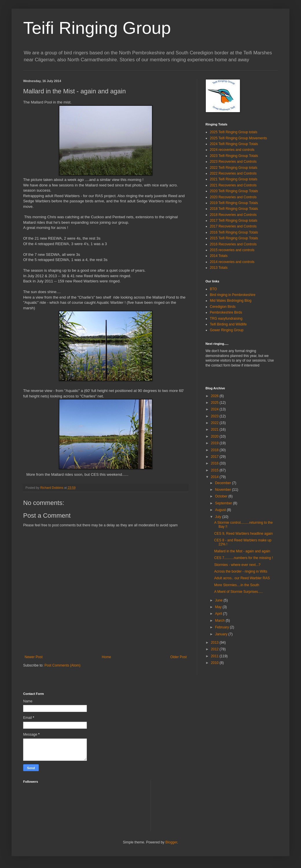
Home (107, 657)
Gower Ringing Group (227, 330)
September (224, 503)
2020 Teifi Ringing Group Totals (234, 191)
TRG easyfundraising (226, 319)
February (222, 627)
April (219, 614)
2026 (215, 396)
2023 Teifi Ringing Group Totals (234, 156)
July (219, 517)
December (224, 483)
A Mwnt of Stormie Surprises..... (238, 592)
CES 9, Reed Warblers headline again (243, 534)
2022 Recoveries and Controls (233, 173)
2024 (215, 409)
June (219, 600)
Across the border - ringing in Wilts (241, 571)
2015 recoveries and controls (232, 250)
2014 (215, 477)
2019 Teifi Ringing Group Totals (234, 203)
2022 (215, 423)
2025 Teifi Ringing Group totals (234, 132)
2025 (215, 403)
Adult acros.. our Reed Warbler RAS (242, 578)
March (220, 621)
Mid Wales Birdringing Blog (231, 301)
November (224, 490)
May (219, 607)
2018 (215, 450)
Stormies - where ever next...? (237, 565)
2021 (215, 430)
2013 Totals (219, 268)
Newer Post (34, 657)
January (222, 634)
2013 (215, 643)
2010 (215, 663)
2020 (215, 436)
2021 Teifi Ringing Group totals (234, 179)
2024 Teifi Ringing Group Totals (234, 144)
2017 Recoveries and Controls (233, 226)
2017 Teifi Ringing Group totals (234, 221)
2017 (215, 457)
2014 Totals (219, 256)
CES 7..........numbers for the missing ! (244, 558)
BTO (213, 289)
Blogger (171, 842)
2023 (215, 416)
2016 (215, 463)
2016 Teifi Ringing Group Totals (234, 232)
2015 (215, 470)
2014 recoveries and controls (232, 262)
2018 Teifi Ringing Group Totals (234, 209)
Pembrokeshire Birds (226, 312)
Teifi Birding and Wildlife (228, 324)
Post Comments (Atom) (62, 665)
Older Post (178, 657)
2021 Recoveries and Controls (233, 185)
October (222, 496)
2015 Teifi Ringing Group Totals (234, 238)
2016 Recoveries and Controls (233, 244)
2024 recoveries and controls (232, 150)
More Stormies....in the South (237, 585)
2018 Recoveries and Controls (233, 215)
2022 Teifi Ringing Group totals (234, 168)
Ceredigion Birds (223, 307)
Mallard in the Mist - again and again (242, 551)
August (221, 510)
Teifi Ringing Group (97, 28)
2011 (215, 656)
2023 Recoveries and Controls (233, 162)
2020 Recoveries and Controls (233, 197)
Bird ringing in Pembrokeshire (233, 295)
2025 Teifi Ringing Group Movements (238, 138)
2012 (215, 649)
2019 (215, 443)
